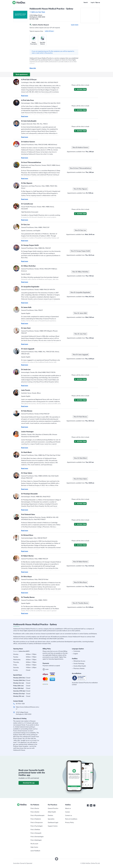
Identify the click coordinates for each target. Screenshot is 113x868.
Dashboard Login (53, 823)
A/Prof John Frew (27, 100)
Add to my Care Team (37, 12)
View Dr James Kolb (80, 313)
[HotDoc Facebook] (88, 805)
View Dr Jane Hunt (80, 334)
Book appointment (22, 74)
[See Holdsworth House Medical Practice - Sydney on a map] (90, 15)
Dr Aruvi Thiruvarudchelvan (31, 162)
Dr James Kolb (26, 307)
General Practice (53, 808)
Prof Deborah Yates (28, 515)
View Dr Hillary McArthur (80, 272)
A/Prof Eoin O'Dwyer (29, 80)
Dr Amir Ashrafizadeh (29, 121)
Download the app (29, 783)
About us (68, 808)
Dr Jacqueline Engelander (30, 287)
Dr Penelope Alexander (29, 494)
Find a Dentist (35, 812)
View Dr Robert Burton (80, 562)
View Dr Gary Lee (80, 230)
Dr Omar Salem (27, 473)
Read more (25, 96)
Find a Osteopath (36, 833)
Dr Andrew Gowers (28, 142)
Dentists (50, 815)
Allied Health (52, 812)
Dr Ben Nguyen (27, 183)
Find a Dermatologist (37, 837)
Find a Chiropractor (37, 823)
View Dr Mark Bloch (80, 458)
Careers (68, 812)
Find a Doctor (35, 808)
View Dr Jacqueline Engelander (80, 292)
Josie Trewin (26, 390)
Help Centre (34, 847)
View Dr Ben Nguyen (80, 189)
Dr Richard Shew (27, 535)
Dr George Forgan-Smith (30, 245)
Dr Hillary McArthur (28, 266)
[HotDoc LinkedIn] (91, 805)
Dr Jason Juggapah (28, 349)
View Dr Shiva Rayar (80, 582)
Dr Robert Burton (27, 556)
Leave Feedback (35, 851)
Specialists (51, 819)
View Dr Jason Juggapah (80, 355)
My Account (34, 844)
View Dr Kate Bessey (80, 417)
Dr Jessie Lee (26, 370)
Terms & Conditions (71, 819)
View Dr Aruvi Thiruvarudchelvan (80, 168)
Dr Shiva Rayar (26, 577)
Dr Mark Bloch (26, 452)
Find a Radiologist (36, 840)
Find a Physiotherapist (37, 815)
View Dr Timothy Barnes (80, 603)
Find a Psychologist (37, 826)
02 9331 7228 (80, 89)
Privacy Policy (70, 823)
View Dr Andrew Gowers (80, 148)
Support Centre (53, 826)
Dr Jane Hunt (26, 328)
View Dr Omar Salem (80, 479)
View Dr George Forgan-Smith (80, 251)
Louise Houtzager (27, 432)
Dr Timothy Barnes (28, 597)
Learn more (75, 25)
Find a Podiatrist (36, 819)
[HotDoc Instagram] (94, 805)
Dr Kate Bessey (27, 411)
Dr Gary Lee (25, 225)
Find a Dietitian (35, 830)
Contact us (69, 815)
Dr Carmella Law (27, 204)
